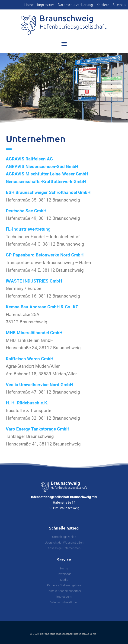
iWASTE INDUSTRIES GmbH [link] (34, 281)
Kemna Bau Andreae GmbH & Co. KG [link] (42, 307)
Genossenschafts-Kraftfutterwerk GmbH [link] (46, 182)
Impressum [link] (46, 5)
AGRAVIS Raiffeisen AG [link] (29, 159)
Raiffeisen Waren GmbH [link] (30, 359)
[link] (64, 25)
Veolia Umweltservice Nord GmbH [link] (39, 385)
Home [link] (29, 5)
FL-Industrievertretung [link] (28, 229)
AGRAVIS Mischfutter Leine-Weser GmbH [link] (47, 174)
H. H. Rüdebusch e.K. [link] (27, 403)
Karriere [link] (103, 5)
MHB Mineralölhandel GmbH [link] (34, 333)
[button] (64, 44)
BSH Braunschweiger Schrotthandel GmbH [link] (48, 192)
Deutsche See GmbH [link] (26, 211)
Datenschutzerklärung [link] (75, 5)
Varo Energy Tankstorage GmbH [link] (38, 429)
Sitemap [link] (119, 5)
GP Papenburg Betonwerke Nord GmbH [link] (45, 255)
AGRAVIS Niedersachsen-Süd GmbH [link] (42, 167)
